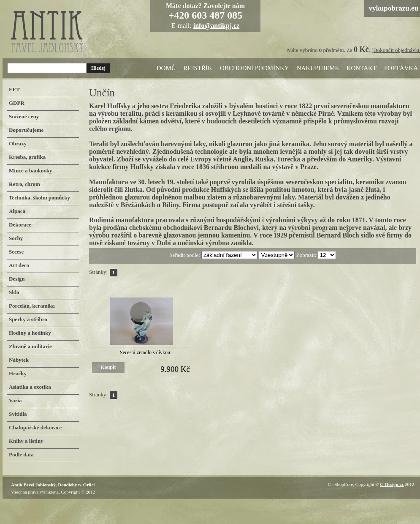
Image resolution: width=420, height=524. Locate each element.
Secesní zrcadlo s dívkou (145, 352)
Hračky (18, 373)
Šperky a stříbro (28, 319)
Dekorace (20, 225)
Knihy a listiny (26, 441)
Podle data (21, 454)
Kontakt (362, 68)
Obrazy (18, 143)
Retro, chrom (24, 184)
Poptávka (401, 68)
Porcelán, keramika (32, 306)
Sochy (16, 238)
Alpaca (17, 211)
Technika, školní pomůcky (39, 198)
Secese (16, 252)
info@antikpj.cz (217, 26)
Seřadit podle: (185, 255)
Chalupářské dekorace (35, 427)
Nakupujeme (318, 68)
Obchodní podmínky (255, 68)
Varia (15, 400)
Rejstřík (198, 68)
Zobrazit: (307, 255)
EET (14, 89)
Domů (166, 68)
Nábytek (19, 360)
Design (17, 279)
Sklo (14, 292)
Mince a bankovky (31, 171)
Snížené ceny (24, 116)
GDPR (17, 103)
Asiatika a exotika (30, 387)
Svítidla (18, 414)
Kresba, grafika (27, 157)
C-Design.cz (392, 484)
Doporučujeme (26, 130)
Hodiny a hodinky (30, 333)
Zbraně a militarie (30, 346)
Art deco (19, 265)
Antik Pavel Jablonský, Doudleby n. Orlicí (53, 485)
